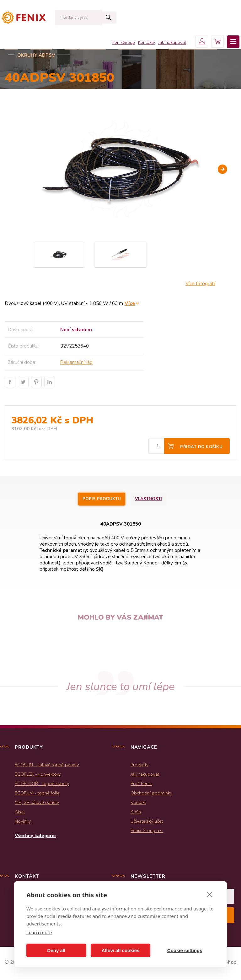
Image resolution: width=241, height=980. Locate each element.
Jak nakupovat (163, 44)
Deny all (56, 950)
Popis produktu (100, 499)
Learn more (39, 932)
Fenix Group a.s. (147, 831)
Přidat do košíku (201, 447)
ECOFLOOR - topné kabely (42, 784)
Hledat (96, 18)
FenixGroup (114, 44)
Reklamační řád (76, 362)
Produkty (139, 765)
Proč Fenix (141, 784)
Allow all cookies (121, 950)
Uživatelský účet (147, 822)
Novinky (23, 822)
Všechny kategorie (35, 836)
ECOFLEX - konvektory (38, 775)
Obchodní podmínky (151, 794)
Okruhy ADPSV (36, 55)
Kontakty (137, 44)
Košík (136, 812)
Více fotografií (200, 284)
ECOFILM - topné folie (37, 794)
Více (130, 303)
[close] (210, 894)
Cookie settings (185, 950)
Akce (20, 812)
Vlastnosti (152, 499)
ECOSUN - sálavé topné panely (47, 765)
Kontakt (138, 803)
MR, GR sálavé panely (37, 803)
